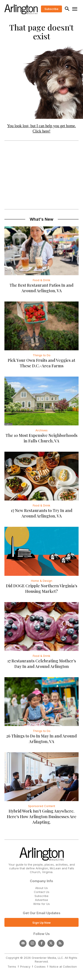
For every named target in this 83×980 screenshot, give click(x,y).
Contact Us (42, 892)
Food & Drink (41, 280)
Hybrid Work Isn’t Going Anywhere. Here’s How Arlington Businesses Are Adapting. (42, 817)
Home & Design (42, 581)
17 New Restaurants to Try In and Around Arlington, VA (42, 513)
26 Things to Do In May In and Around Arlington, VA (41, 739)
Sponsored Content (42, 806)
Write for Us (41, 904)
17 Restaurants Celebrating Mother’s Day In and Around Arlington (42, 664)
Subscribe (41, 896)
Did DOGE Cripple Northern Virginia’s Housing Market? (42, 589)
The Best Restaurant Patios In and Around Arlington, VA (41, 288)
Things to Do (42, 355)
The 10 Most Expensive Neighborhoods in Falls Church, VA (41, 438)
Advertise (41, 900)
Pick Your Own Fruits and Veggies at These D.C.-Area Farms (41, 363)
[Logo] (21, 9)
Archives (41, 430)
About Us (41, 888)
